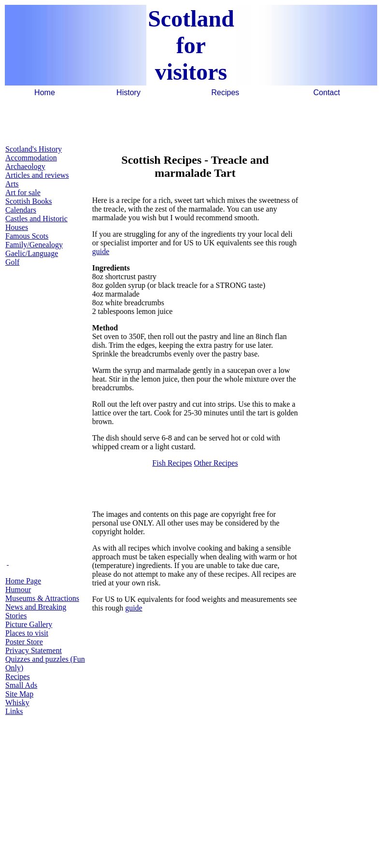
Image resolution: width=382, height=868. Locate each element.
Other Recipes (216, 463)
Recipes (226, 92)
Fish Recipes (172, 463)
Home (45, 92)
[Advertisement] (191, 120)
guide (101, 251)
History (128, 92)
